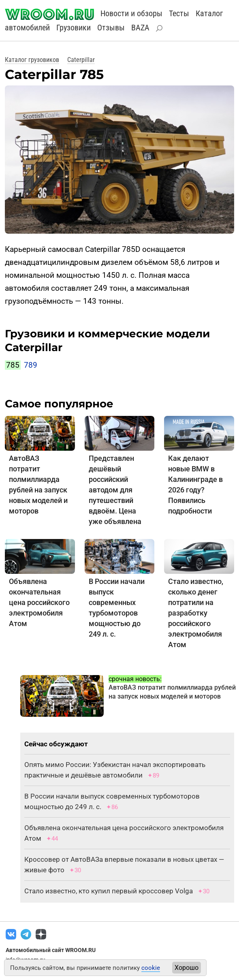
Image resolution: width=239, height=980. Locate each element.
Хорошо (187, 968)
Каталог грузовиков (32, 60)
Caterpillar (81, 60)
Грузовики (74, 28)
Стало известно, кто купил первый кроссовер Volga (109, 891)
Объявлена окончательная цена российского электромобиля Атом (39, 602)
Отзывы (111, 28)
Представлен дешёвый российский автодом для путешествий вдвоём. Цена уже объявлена (115, 490)
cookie (151, 968)
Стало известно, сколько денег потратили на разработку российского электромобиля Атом (196, 613)
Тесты (179, 13)
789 (31, 365)
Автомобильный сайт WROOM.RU (51, 950)
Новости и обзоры (131, 13)
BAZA (140, 28)
